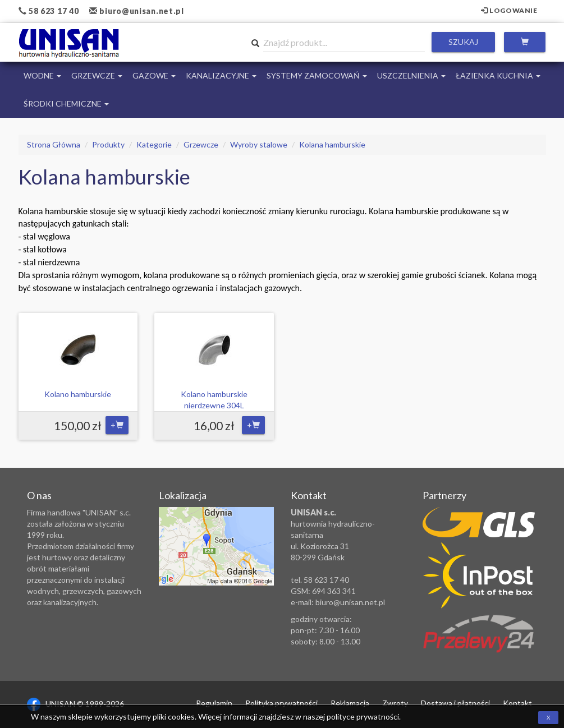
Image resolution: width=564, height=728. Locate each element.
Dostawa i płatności (455, 703)
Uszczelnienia (411, 75)
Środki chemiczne (66, 103)
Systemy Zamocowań (317, 75)
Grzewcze (97, 75)
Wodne (42, 75)
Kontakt (517, 703)
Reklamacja (350, 703)
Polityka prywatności (281, 703)
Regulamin (214, 703)
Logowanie (509, 10)
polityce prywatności (363, 717)
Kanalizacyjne (221, 75)
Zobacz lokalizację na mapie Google (216, 546)
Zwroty (395, 703)
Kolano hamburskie (78, 394)
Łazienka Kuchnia (498, 75)
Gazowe (154, 75)
